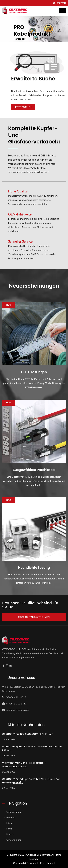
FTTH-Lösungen (34, 372)
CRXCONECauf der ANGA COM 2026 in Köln (28, 734)
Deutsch (61, 3)
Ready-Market (47, 863)
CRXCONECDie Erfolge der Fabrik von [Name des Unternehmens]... (31, 781)
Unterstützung (14, 840)
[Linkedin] (11, 666)
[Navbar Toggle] (63, 11)
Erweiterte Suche (33, 79)
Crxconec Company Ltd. (39, 855)
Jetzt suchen (23, 107)
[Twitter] (7, 666)
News (9, 829)
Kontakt (10, 834)
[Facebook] (4, 666)
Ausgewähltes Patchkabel (34, 470)
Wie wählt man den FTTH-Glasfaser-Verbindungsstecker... (24, 765)
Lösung (10, 823)
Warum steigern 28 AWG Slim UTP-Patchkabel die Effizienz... (32, 748)
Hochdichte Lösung (34, 568)
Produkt (11, 817)
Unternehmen (14, 812)
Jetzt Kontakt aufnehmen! (34, 617)
